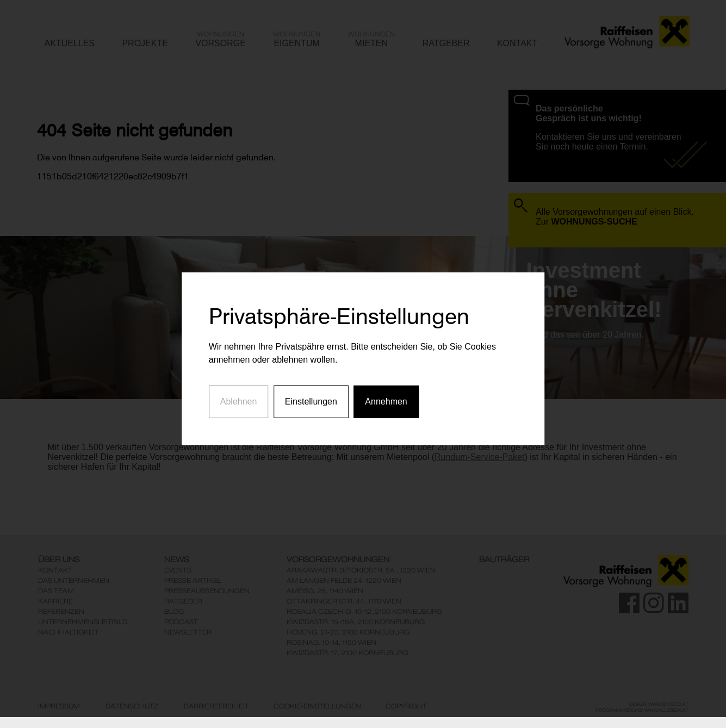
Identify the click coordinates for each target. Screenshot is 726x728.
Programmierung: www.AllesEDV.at (642, 710)
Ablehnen (239, 394)
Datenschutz (132, 706)
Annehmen (386, 394)
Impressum (59, 706)
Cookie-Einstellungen (317, 706)
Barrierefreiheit (216, 706)
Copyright (406, 706)
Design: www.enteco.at (659, 704)
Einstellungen (311, 394)
